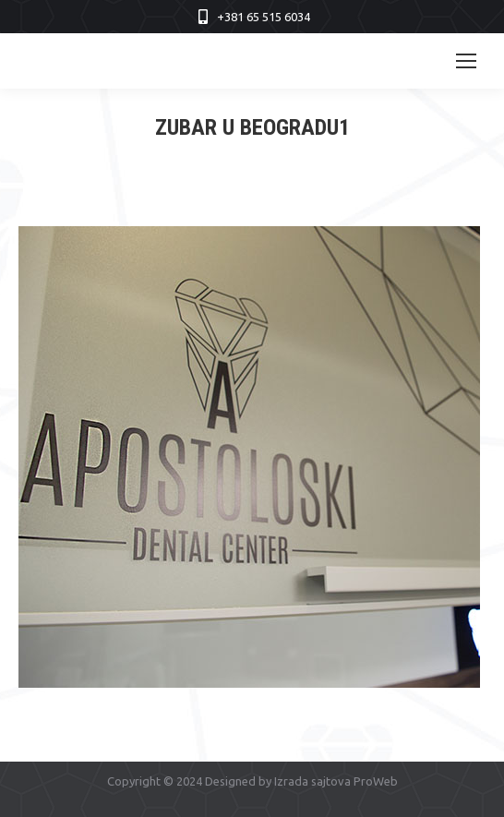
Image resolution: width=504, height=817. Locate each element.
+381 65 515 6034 (264, 17)
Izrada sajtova (312, 781)
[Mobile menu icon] (466, 61)
